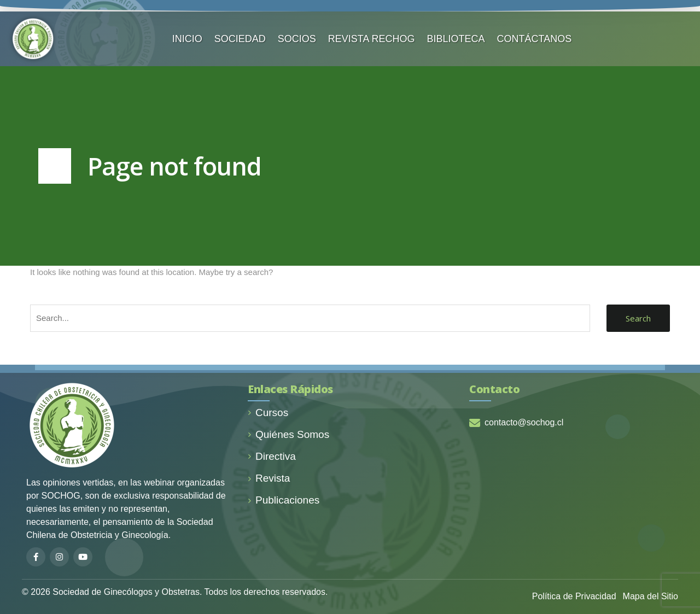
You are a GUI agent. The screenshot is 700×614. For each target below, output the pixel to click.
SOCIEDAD (240, 39)
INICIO (187, 39)
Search (638, 318)
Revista (269, 478)
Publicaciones (284, 500)
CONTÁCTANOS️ (535, 39)
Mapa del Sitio (651, 596)
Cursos (268, 413)
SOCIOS (297, 39)
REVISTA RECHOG (372, 39)
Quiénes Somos (288, 434)
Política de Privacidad (574, 596)
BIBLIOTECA (456, 39)
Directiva (272, 456)
